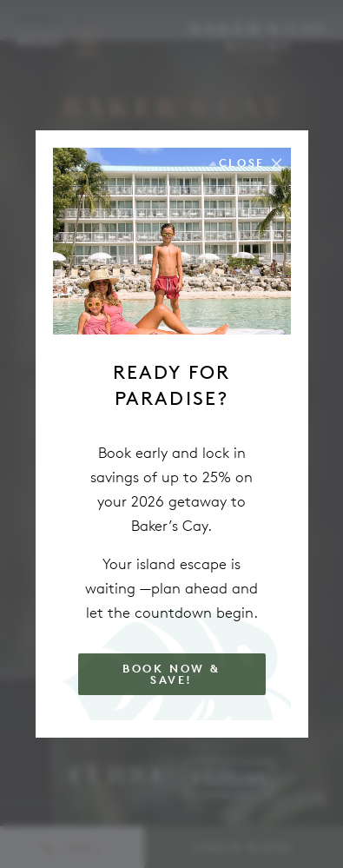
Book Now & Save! (171, 674)
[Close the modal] (251, 163)
